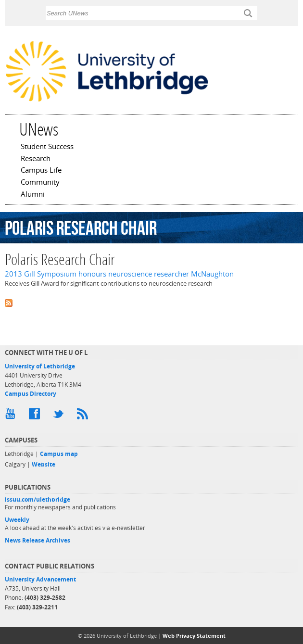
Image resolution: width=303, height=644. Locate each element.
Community (40, 183)
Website (44, 464)
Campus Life (41, 171)
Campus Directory (31, 394)
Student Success (47, 147)
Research (36, 159)
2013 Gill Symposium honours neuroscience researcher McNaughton (119, 274)
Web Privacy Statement (194, 636)
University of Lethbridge (40, 366)
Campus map (59, 454)
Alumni (33, 195)
